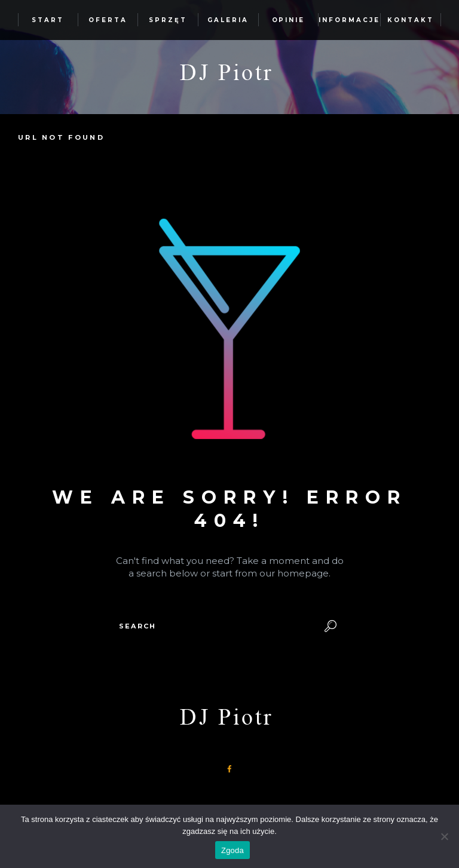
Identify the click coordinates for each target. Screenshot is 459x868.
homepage (303, 573)
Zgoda (232, 850)
